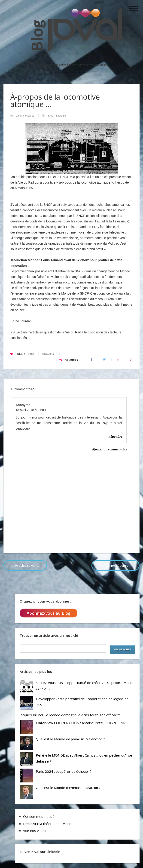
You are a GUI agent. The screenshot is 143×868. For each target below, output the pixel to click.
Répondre (116, 436)
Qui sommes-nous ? (39, 816)
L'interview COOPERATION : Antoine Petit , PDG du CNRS (82, 723)
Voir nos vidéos (35, 831)
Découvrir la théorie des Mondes (49, 824)
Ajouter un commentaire (110, 449)
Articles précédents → (116, 565)
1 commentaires (26, 116)
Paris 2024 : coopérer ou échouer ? (64, 771)
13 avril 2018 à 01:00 (31, 410)
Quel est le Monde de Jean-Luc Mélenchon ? (70, 739)
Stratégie (61, 116)
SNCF (52, 116)
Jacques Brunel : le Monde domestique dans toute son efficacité (70, 715)
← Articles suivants (25, 565)
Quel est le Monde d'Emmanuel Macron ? (68, 788)
